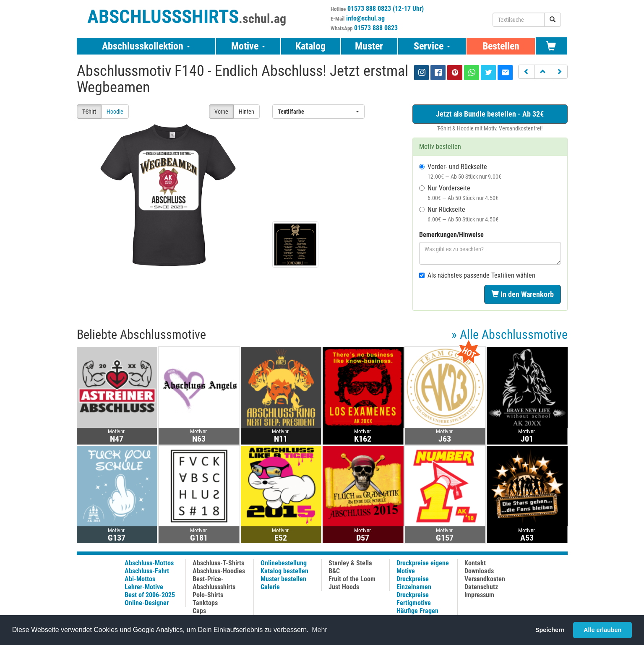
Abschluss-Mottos (149, 563)
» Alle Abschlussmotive (510, 334)
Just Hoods (344, 587)
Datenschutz (481, 587)
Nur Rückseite (459, 214)
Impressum (479, 595)
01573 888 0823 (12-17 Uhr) (386, 9)
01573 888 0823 (376, 28)
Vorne (221, 112)
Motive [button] (248, 46)
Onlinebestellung (284, 563)
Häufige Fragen (417, 611)
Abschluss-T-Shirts (218, 563)
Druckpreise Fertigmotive (414, 599)
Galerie (270, 587)
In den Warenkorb (523, 294)
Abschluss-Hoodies (219, 571)
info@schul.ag (365, 18)
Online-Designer (147, 603)
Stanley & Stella (350, 563)
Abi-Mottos (140, 579)
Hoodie (115, 112)
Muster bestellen (283, 579)
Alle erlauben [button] (602, 630)
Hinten (246, 112)
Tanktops (205, 603)
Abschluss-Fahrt (147, 571)
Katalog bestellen (284, 571)
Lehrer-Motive (144, 587)
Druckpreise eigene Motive (423, 567)
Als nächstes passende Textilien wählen (477, 275)
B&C (334, 571)
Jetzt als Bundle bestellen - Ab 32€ (490, 114)
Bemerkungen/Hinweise (451, 235)
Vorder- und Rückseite (460, 171)
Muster (369, 46)
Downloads (479, 571)
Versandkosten (485, 579)
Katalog (310, 46)
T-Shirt (89, 112)
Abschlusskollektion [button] (146, 46)
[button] (527, 72)
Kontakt (475, 563)
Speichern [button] (550, 630)
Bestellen (501, 46)
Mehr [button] (319, 630)
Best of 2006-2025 (150, 595)
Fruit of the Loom (352, 579)
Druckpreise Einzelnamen (414, 583)
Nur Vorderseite (459, 193)
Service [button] (432, 46)
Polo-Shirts (208, 595)
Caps (199, 611)
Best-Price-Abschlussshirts (214, 583)
